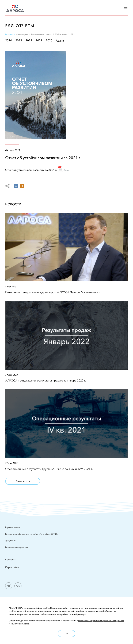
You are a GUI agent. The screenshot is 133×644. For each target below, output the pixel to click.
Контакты (11, 559)
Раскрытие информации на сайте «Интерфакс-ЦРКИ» (32, 534)
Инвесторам (22, 34)
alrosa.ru (76, 608)
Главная (9, 34)
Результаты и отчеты (42, 34)
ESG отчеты (61, 34)
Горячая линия (12, 527)
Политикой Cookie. (20, 624)
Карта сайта (12, 567)
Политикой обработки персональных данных (101, 621)
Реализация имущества (17, 547)
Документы (11, 541)
